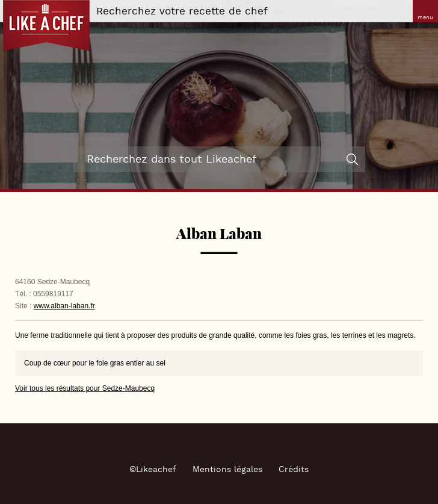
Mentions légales (227, 470)
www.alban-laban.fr (64, 306)
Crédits (294, 470)
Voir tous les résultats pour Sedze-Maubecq (85, 388)
